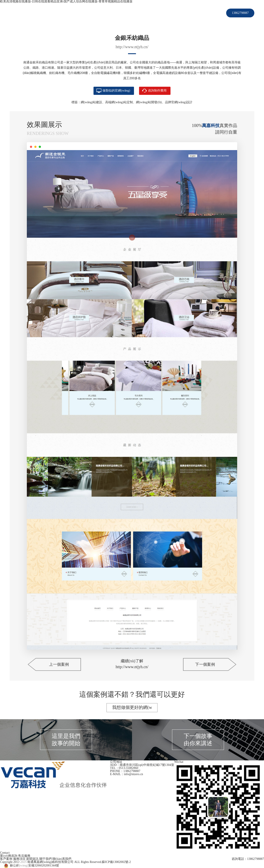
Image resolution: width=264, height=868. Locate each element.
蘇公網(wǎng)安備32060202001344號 (34, 865)
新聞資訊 (154, 13)
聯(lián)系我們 (197, 13)
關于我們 (173, 13)
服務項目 (134, 13)
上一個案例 (59, 664)
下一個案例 (205, 664)
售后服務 (24, 856)
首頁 (98, 13)
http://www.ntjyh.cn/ (132, 47)
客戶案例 (114, 13)
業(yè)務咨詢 (9, 856)
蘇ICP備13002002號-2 (116, 862)
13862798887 (240, 13)
